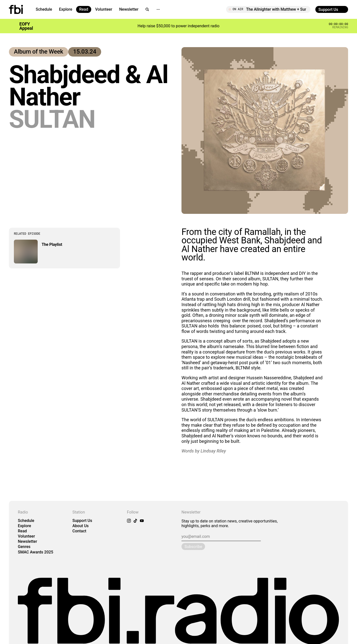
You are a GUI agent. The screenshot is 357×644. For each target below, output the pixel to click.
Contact (79, 531)
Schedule (44, 9)
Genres (24, 547)
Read (84, 9)
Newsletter (129, 9)
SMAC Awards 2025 (36, 552)
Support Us (82, 521)
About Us (81, 526)
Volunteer (104, 9)
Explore (66, 9)
